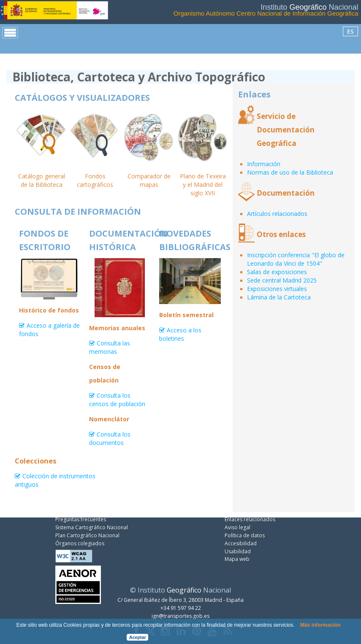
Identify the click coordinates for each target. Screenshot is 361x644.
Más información (320, 625)
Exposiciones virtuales (277, 289)
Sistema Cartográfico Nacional (92, 527)
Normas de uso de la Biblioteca (290, 172)
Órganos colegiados (80, 543)
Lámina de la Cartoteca (279, 297)
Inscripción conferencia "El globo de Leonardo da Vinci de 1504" (296, 259)
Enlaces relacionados (250, 519)
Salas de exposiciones (277, 272)
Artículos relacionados (277, 214)
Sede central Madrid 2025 (282, 280)
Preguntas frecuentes (81, 519)
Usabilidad (238, 551)
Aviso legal (237, 527)
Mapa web (237, 559)
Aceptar (138, 637)
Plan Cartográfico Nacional (87, 535)
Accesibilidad (241, 543)
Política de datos (245, 535)
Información (264, 164)
